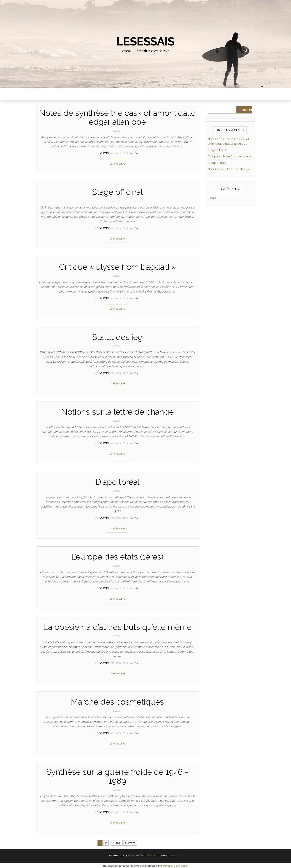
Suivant (130, 843)
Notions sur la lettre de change (117, 412)
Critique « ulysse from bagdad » (117, 267)
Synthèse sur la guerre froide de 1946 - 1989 (117, 776)
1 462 (117, 843)
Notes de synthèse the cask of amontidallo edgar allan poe (117, 117)
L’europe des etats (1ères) (117, 557)
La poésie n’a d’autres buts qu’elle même (117, 627)
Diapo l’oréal (117, 482)
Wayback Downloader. (175, 866)
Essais (117, 131)
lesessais (145, 41)
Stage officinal (117, 192)
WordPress (148, 855)
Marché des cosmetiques (117, 702)
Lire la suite (117, 164)
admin (105, 153)
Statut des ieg (117, 337)
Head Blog (176, 855)
